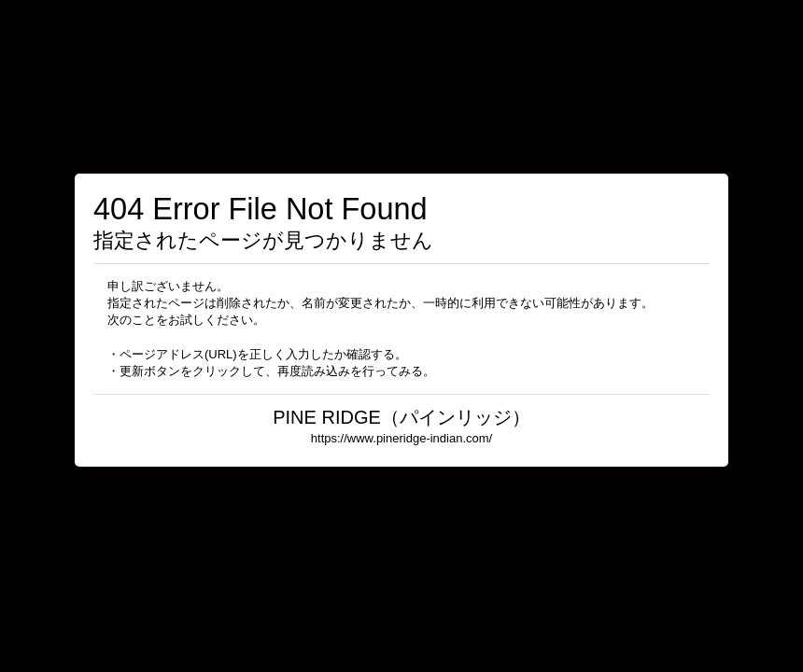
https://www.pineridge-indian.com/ (401, 438)
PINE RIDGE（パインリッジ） (401, 417)
